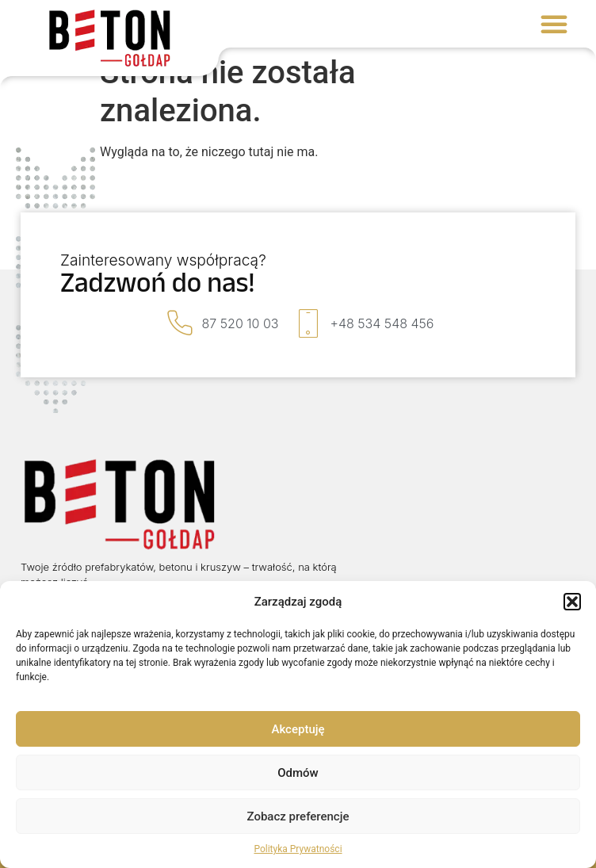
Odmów (298, 773)
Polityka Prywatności (298, 849)
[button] (572, 602)
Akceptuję (298, 729)
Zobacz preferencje (298, 816)
